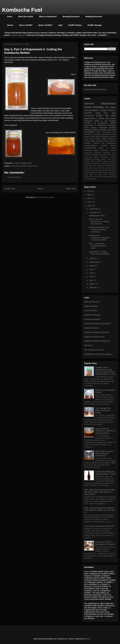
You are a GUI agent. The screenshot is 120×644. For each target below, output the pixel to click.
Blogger (87, 639)
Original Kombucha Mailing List (97, 341)
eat (103, 143)
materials (102, 130)
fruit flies (102, 168)
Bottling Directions (94, 17)
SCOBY (88, 123)
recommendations (91, 146)
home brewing (94, 107)
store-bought (110, 118)
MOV (114, 159)
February (93, 287)
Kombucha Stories (99, 159)
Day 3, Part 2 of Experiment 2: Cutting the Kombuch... (99, 221)
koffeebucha (111, 143)
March (92, 284)
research (104, 146)
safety (97, 137)
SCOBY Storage (95, 25)
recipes (94, 127)
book (98, 132)
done (95, 166)
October (93, 258)
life (97, 170)
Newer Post (10, 189)
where (101, 118)
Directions (88, 121)
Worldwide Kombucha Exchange (98, 354)
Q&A (60, 25)
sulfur (91, 174)
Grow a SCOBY (26, 25)
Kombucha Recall (102, 141)
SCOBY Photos (75, 25)
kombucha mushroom (106, 125)
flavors (95, 168)
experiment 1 (91, 118)
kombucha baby (91, 130)
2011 (90, 198)
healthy (108, 168)
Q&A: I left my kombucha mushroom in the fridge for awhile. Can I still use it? (100, 510)
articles (103, 164)
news (86, 127)
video (110, 177)
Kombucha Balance (92, 319)
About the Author (26, 17)
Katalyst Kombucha (92, 315)
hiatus (114, 168)
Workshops (108, 103)
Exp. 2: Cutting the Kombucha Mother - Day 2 (98, 246)
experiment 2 (33, 166)
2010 (90, 202)
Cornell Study (89, 141)
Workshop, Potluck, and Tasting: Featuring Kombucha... (99, 230)
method (87, 172)
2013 (90, 191)
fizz (114, 132)
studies (113, 146)
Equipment (107, 153)
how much (92, 170)
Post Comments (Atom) (45, 197)
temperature (105, 137)
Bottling (113, 121)
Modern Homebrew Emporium (97, 332)
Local (109, 159)
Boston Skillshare (109, 139)
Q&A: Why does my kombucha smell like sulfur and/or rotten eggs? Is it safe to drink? (99, 492)
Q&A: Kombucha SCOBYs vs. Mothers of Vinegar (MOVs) (105, 431)
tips (107, 116)
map (93, 137)
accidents (113, 161)
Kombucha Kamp (91, 328)
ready (110, 172)
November (94, 212)
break (108, 164)
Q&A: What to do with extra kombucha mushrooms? (104, 454)
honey (86, 170)
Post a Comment (14, 177)
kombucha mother (109, 134)
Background (105, 150)
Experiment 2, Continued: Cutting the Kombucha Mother (99, 238)
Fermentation (102, 155)
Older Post (71, 189)
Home (10, 17)
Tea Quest (89, 345)
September (94, 262)
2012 (90, 195)
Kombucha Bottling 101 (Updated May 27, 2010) (105, 473)
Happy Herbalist (91, 306)
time (93, 177)
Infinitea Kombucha (101, 157)
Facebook (94, 155)
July (91, 269)
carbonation (107, 132)
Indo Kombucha (91, 310)
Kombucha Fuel (22, 10)
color (90, 166)
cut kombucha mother (19, 166)
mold (98, 172)
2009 (90, 206)
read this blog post (18, 35)
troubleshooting (90, 148)
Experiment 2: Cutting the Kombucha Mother (99, 253)
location (87, 137)
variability (105, 177)
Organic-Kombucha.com (94, 337)
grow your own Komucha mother (100, 114)
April (91, 280)
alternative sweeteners (92, 164)
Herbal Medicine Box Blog (95, 89)
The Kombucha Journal (94, 350)
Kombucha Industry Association (97, 324)
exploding (100, 166)
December (94, 209)
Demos (10, 25)
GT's (109, 155)
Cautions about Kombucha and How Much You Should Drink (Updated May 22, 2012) (105, 371)
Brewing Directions (71, 17)
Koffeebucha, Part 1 (97, 216)
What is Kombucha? (48, 17)
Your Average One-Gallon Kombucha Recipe (103, 410)
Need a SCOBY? (45, 25)
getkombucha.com (92, 302)
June (92, 273)
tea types (99, 174)
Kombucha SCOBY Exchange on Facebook (105, 543)
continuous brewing (107, 127)
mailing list (112, 170)
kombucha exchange (92, 134)
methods (93, 172)
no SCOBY (103, 172)
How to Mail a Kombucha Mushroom (99, 526)
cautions (96, 143)
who (94, 179)
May (91, 277)
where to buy (101, 121)
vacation (98, 177)
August (92, 266)
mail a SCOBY (103, 170)
